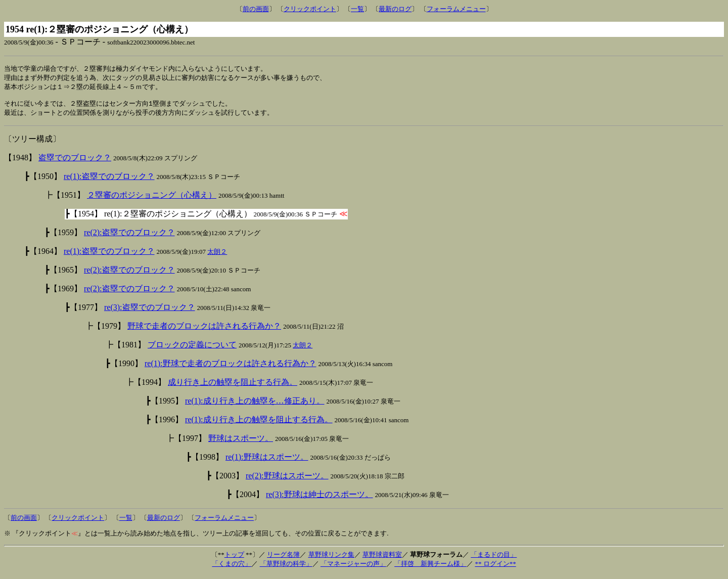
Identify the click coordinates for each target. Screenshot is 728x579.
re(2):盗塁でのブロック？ (129, 236)
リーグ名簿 (283, 559)
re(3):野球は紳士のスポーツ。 (320, 498)
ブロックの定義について (192, 349)
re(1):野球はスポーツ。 (267, 461)
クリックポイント (310, 9)
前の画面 (256, 9)
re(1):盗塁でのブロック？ (109, 180)
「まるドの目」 (494, 559)
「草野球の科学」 (286, 568)
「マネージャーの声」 (353, 568)
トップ (234, 559)
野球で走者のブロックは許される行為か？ (204, 330)
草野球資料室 (382, 559)
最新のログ (395, 9)
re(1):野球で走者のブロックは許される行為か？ (231, 367)
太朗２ (217, 256)
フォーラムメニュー (456, 9)
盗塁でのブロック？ (75, 162)
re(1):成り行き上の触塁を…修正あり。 (255, 405)
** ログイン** (495, 568)
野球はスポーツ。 (241, 442)
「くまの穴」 (232, 568)
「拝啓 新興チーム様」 (430, 568)
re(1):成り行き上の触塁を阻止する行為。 (259, 424)
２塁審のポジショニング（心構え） (152, 199)
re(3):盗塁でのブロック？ (150, 311)
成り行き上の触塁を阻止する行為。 (233, 386)
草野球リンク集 (331, 559)
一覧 (357, 9)
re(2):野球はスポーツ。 (287, 480)
